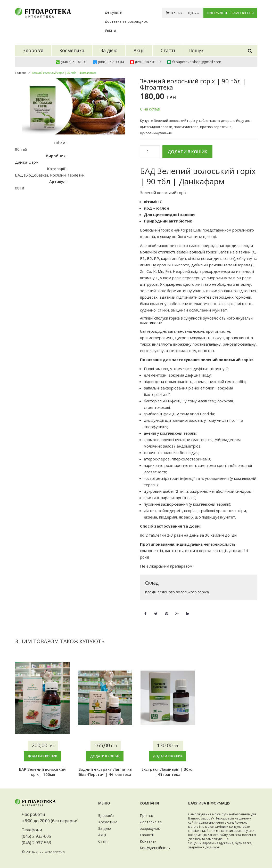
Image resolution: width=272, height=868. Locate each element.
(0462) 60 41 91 (74, 62)
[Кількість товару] (150, 152)
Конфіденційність (155, 848)
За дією (105, 828)
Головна (21, 73)
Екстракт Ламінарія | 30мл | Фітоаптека (168, 772)
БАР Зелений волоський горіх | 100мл (42, 772)
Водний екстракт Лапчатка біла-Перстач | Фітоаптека (105, 772)
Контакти (148, 841)
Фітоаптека (55, 852)
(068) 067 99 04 (111, 62)
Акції (102, 835)
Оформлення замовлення (230, 13)
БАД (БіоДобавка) (31, 175)
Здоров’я (106, 815)
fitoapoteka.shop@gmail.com (197, 62)
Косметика (108, 822)
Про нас (147, 815)
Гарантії (147, 835)
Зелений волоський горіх (163, 193)
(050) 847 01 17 (148, 62)
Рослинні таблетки (67, 175)
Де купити (113, 12)
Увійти (110, 30)
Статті (104, 841)
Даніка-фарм (27, 162)
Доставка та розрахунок (126, 21)
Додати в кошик (187, 152)
